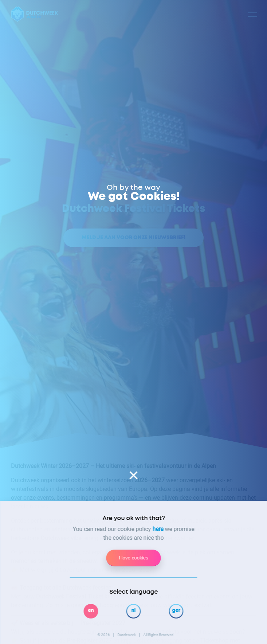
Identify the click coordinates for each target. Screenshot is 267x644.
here (158, 529)
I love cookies (133, 558)
